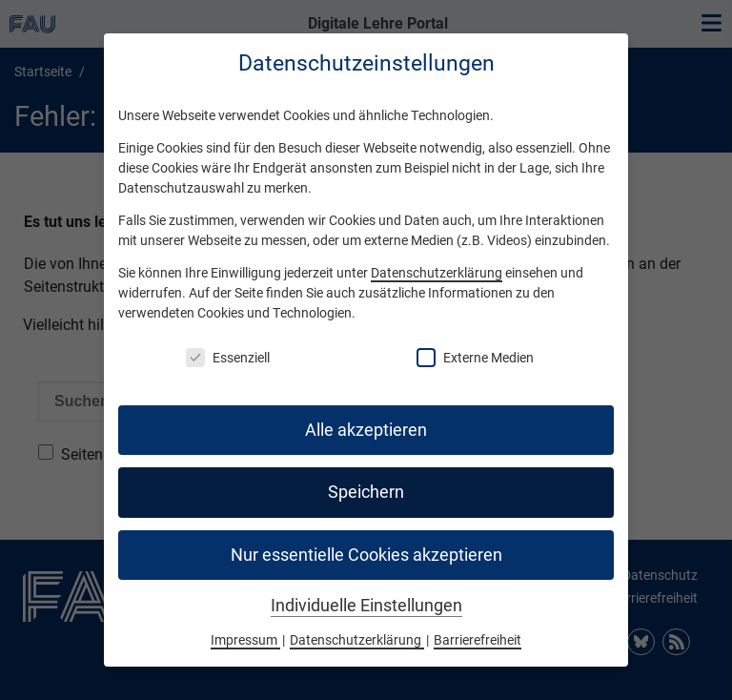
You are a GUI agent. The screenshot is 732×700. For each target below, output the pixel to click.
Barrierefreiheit (478, 640)
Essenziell (228, 358)
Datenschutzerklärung (437, 273)
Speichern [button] (366, 492)
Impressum (245, 640)
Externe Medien (475, 358)
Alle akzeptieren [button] (366, 430)
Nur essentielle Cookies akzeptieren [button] (366, 555)
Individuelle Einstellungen (366, 606)
